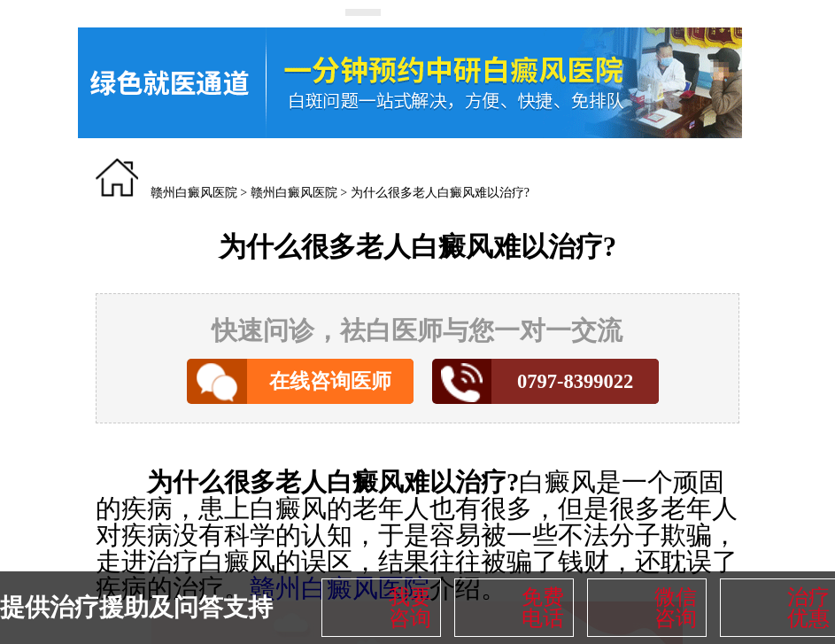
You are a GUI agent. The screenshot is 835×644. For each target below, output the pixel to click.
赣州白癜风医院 (194, 193)
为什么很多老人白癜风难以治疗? (440, 193)
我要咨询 (410, 608)
